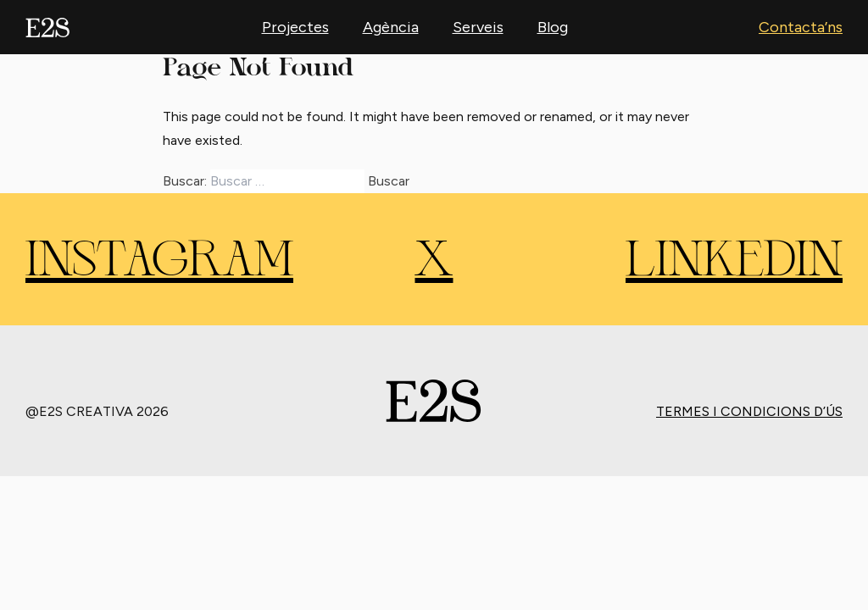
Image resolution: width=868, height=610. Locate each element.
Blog (553, 27)
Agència (391, 27)
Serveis (478, 27)
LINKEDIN (734, 263)
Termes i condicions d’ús (749, 411)
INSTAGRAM (159, 263)
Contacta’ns (801, 27)
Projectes (295, 27)
